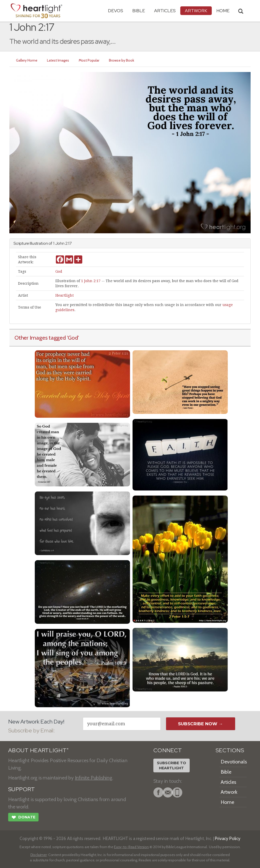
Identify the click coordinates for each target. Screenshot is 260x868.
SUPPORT (21, 789)
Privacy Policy (228, 838)
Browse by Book (121, 60)
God (59, 271)
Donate (23, 818)
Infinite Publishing (94, 778)
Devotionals (234, 762)
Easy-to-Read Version (131, 847)
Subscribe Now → (200, 724)
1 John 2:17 (91, 281)
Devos (116, 11)
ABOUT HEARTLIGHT (38, 750)
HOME (223, 11)
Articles (165, 11)
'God (72, 338)
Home (227, 802)
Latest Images (58, 60)
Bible (139, 11)
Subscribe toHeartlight (172, 765)
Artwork (196, 11)
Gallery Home (27, 60)
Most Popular (89, 60)
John (60, 243)
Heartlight (64, 295)
